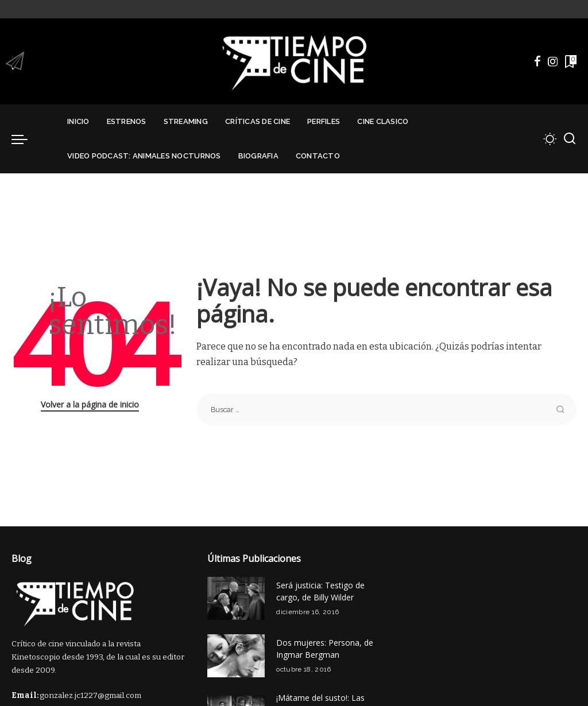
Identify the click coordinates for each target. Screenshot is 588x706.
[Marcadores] (570, 61)
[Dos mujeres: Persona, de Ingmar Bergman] (236, 656)
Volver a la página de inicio (90, 404)
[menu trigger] (25, 139)
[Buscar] (570, 139)
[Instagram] (553, 61)
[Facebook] (537, 61)
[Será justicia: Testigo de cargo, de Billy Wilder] (236, 598)
